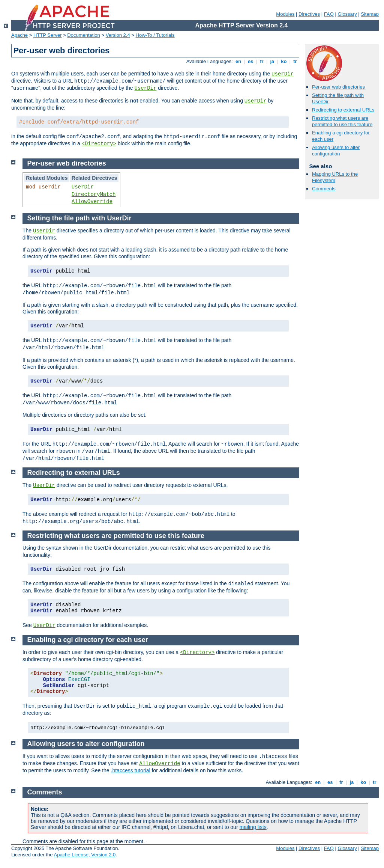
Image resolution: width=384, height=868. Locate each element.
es (250, 61)
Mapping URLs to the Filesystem (335, 177)
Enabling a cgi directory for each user (88, 640)
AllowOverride (92, 202)
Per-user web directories (338, 87)
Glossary (347, 14)
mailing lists (253, 827)
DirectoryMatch (94, 194)
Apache (19, 35)
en (238, 61)
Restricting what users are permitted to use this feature (342, 121)
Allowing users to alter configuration (336, 151)
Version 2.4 (118, 35)
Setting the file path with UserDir (79, 218)
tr (295, 61)
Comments (324, 189)
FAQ (329, 14)
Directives (309, 14)
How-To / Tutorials (155, 35)
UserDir (283, 74)
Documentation (83, 35)
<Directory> (99, 144)
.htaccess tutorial (131, 770)
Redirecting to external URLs (343, 110)
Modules (285, 14)
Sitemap (370, 14)
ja (272, 61)
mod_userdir (43, 187)
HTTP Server (48, 35)
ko (284, 61)
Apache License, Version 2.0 (85, 855)
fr (262, 61)
